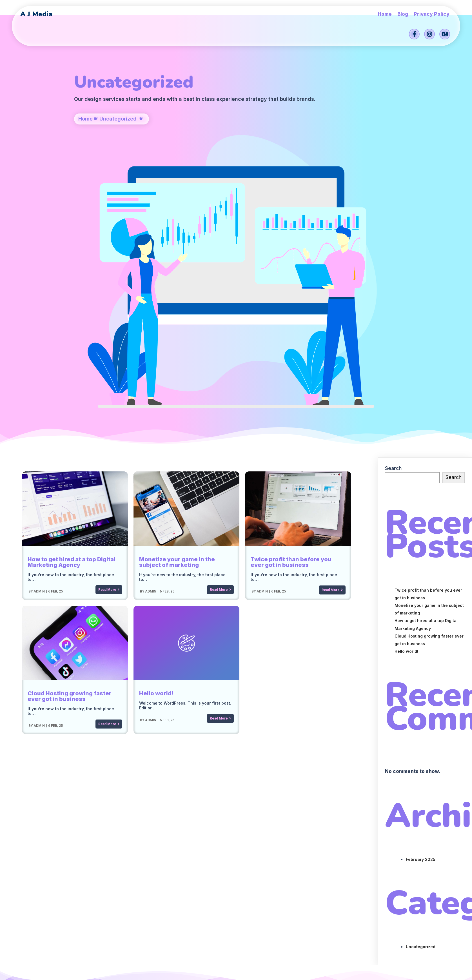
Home (85, 148)
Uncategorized (118, 148)
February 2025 (421, 639)
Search (393, 248)
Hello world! (406, 430)
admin (39, 371)
